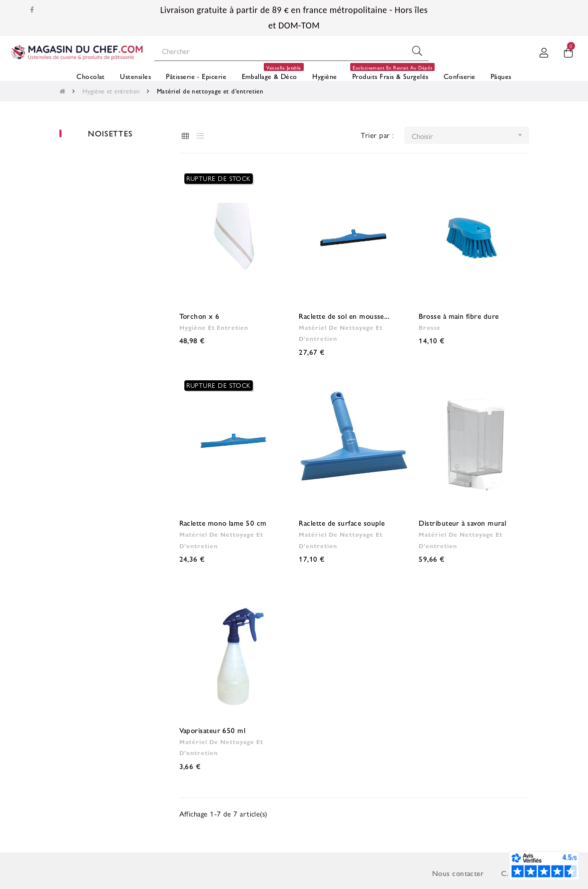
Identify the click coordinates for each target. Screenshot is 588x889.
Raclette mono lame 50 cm (223, 522)
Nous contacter (458, 873)
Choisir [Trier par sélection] (470, 135)
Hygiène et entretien (214, 327)
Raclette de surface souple (342, 522)
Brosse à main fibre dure (459, 316)
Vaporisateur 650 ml (213, 730)
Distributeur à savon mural (462, 522)
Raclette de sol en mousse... (344, 316)
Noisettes (110, 133)
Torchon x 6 (200, 316)
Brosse (430, 327)
